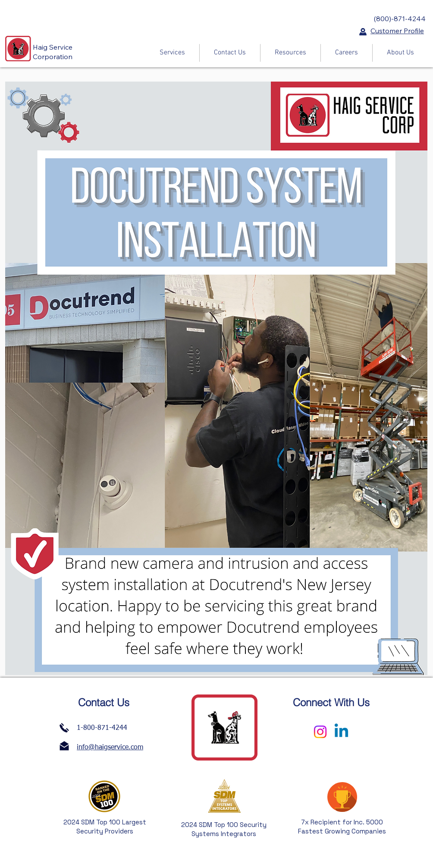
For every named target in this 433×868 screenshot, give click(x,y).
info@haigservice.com (110, 748)
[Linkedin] (341, 732)
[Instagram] (320, 732)
